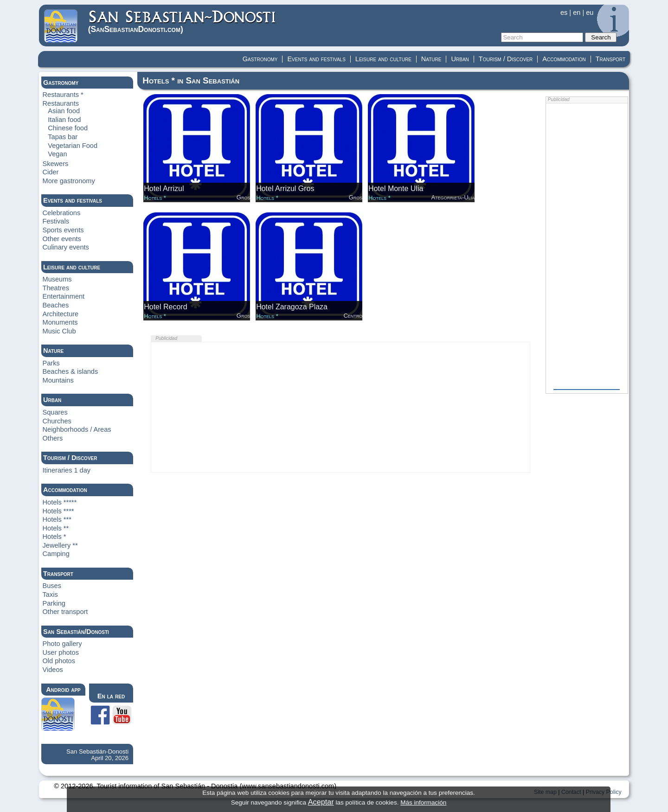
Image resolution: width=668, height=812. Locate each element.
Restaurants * (63, 95)
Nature (431, 59)
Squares (55, 412)
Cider (51, 172)
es (564, 13)
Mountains (58, 380)
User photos (61, 652)
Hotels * (55, 537)
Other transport (65, 612)
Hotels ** (56, 528)
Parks (51, 363)
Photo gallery (62, 644)
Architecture (61, 314)
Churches (57, 421)
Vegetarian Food (73, 146)
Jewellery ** (60, 545)
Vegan (57, 154)
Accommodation (564, 59)
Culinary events (66, 247)
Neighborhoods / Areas (77, 429)
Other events (62, 239)
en (577, 13)
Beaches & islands (71, 371)
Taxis (50, 595)
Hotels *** (57, 519)
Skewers (56, 164)
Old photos (59, 661)
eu (590, 13)
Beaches (56, 305)
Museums (57, 279)
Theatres (56, 288)
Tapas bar (63, 137)
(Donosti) (183, 22)
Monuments (60, 322)
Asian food (64, 111)
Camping (56, 554)
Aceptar (321, 802)
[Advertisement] (340, 407)
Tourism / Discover (506, 59)
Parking (54, 603)
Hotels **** (58, 511)
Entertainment (64, 296)
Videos (53, 670)
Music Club (59, 331)
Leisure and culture (383, 59)
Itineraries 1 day (67, 470)
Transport (610, 59)
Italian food (64, 120)
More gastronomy (69, 181)
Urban (460, 59)
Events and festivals (316, 59)
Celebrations (62, 213)
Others (53, 438)
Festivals (56, 221)
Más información (423, 802)
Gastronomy (260, 59)
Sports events (63, 230)
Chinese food (68, 128)
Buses (52, 586)
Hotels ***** (60, 502)
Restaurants (61, 103)
